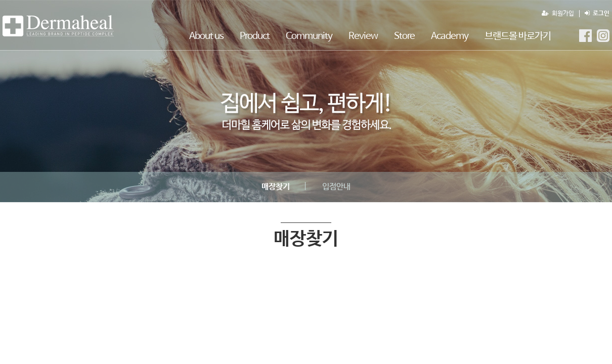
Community (309, 36)
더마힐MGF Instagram (603, 36)
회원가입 (558, 14)
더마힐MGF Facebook (585, 36)
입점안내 (336, 187)
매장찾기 (58, 26)
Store (404, 36)
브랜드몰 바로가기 (518, 36)
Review (363, 36)
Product (255, 36)
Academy (450, 36)
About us (206, 36)
